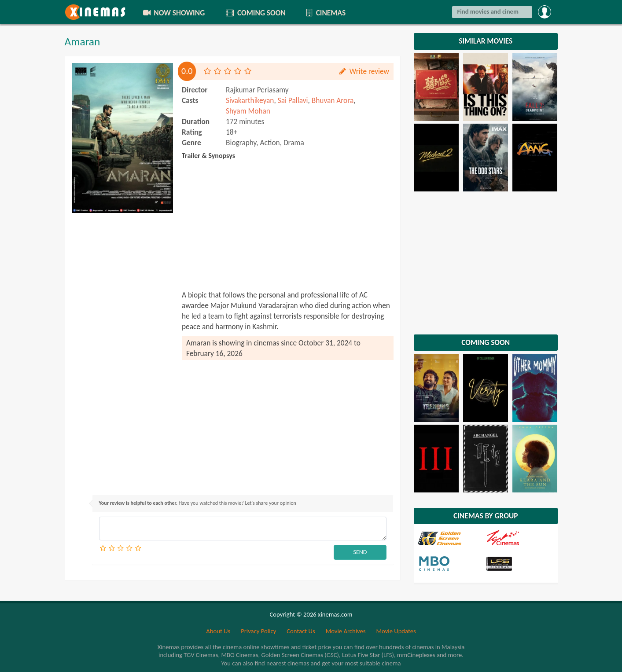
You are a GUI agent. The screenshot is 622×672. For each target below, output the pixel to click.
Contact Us (301, 631)
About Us (218, 631)
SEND (360, 552)
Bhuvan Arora (333, 100)
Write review (364, 71)
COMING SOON (255, 13)
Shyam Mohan (248, 111)
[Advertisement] (123, 349)
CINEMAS (325, 13)
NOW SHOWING (173, 13)
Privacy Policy (258, 631)
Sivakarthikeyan (250, 100)
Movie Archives (346, 631)
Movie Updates (396, 631)
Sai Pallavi (293, 100)
